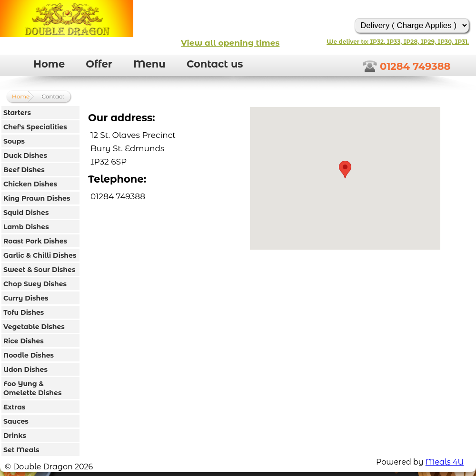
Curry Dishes (26, 298)
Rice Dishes (24, 341)
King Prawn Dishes (37, 198)
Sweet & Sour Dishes (39, 270)
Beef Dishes (24, 170)
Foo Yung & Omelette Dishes (32, 388)
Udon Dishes (25, 369)
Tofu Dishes (24, 312)
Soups (14, 141)
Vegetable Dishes (34, 327)
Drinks (15, 436)
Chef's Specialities (35, 127)
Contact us (215, 64)
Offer (99, 64)
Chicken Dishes (30, 184)
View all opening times (230, 43)
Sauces (16, 421)
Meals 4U (445, 462)
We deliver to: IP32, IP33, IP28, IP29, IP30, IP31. (398, 42)
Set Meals (21, 450)
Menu (149, 64)
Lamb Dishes (26, 227)
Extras (14, 407)
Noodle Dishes (29, 355)
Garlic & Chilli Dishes (40, 255)
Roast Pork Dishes (35, 241)
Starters (17, 113)
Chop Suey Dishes (35, 284)
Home (49, 64)
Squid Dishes (26, 213)
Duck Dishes (25, 155)
